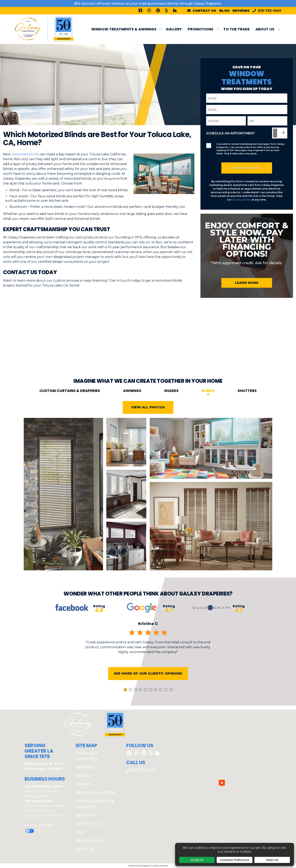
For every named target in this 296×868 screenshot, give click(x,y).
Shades (171, 408)
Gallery (174, 29)
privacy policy (241, 200)
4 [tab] (141, 708)
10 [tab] (172, 708)
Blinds (208, 408)
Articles (85, 849)
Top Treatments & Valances (95, 804)
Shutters (247, 408)
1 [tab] (126, 708)
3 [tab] (136, 708)
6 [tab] (151, 708)
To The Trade (237, 29)
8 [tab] (161, 708)
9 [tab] (167, 708)
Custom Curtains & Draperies (70, 408)
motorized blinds (25, 154)
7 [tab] (156, 708)
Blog (224, 11)
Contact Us (88, 824)
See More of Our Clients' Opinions (148, 691)
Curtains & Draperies (87, 756)
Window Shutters (95, 793)
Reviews (241, 11)
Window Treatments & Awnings (124, 29)
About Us (265, 29)
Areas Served (90, 841)
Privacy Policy (42, 831)
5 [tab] (146, 708)
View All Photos (148, 425)
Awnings (132, 408)
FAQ (79, 832)
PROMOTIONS (200, 29)
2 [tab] (131, 708)
